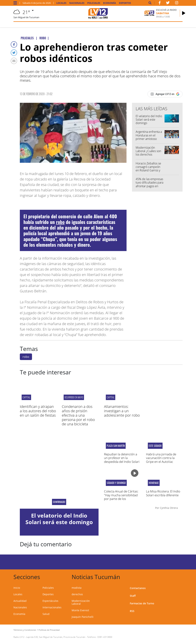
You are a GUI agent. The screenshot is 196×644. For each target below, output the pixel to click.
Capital (26, 397)
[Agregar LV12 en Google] (165, 94)
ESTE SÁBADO (155, 446)
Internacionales (52, 607)
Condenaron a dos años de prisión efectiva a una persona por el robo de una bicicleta (78, 415)
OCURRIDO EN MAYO (74, 397)
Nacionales (77, 3)
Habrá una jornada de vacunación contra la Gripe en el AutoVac (161, 458)
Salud (46, 614)
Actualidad (20, 601)
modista (77, 588)
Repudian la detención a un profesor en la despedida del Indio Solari (122, 458)
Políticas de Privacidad (49, 630)
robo (60, 222)
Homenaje (154, 483)
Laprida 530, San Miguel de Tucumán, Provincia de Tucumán (56, 637)
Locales (61, 3)
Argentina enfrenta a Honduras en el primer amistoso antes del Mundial (149, 137)
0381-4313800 (105, 637)
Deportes (125, 3)
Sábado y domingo (116, 483)
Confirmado (59, 502)
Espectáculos (50, 601)
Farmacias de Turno (142, 603)
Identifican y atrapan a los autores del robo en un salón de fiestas (38, 411)
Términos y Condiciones (25, 630)
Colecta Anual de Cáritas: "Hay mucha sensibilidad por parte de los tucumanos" (121, 497)
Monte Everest (80, 610)
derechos (77, 594)
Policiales (94, 3)
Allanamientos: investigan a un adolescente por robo (122, 411)
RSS (132, 611)
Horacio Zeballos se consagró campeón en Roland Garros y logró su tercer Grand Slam (149, 170)
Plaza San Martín (116, 446)
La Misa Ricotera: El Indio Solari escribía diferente (163, 493)
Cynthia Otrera (169, 508)
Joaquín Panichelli (83, 617)
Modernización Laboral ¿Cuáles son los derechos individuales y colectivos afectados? (149, 155)
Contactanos (138, 588)
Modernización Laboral (81, 602)
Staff (133, 596)
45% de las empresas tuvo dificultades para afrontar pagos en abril (149, 184)
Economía (110, 3)
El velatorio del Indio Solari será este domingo (149, 120)
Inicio (17, 588)
